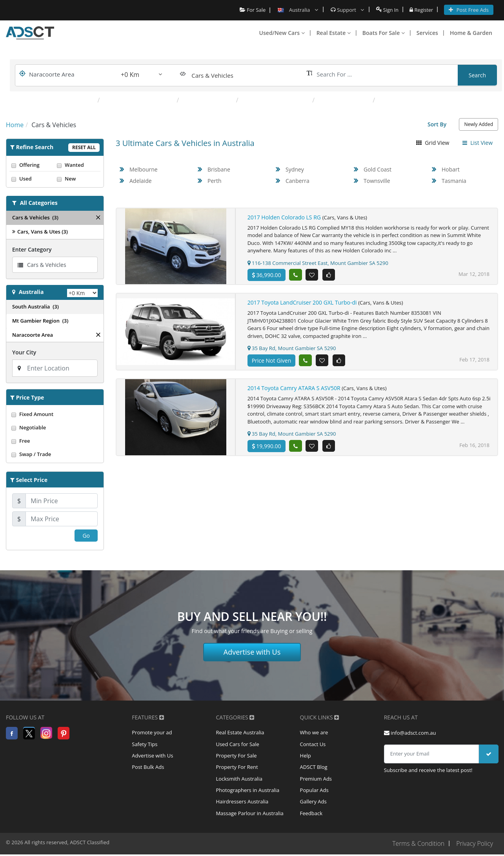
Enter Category (32, 249)
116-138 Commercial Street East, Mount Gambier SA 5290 (318, 263)
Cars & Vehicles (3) (35, 217)
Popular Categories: (62, 100)
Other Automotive (344, 100)
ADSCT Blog (314, 768)
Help (306, 756)
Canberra (297, 181)
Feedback (311, 815)
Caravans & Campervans (139, 100)
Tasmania (454, 181)
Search (477, 75)
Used (32, 179)
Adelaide (141, 181)
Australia (31, 292)
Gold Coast (378, 169)
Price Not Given (272, 360)
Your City (24, 352)
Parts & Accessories (407, 100)
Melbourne (144, 169)
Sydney (295, 169)
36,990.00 (267, 275)
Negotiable (55, 427)
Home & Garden (471, 33)
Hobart (451, 169)
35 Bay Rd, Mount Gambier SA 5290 (292, 348)
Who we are (314, 733)
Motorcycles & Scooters (276, 100)
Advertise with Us (252, 652)
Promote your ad (152, 733)
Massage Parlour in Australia (249, 815)
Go (86, 536)
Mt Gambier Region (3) (40, 321)
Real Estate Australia (240, 733)
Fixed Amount (55, 414)
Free (55, 441)
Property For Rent (237, 768)
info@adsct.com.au (410, 733)
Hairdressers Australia (242, 803)
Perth (215, 181)
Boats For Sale (384, 33)
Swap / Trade (55, 454)
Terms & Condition (417, 845)
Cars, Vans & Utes (208, 100)
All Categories (39, 203)
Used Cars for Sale (237, 745)
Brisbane (219, 169)
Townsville (377, 181)
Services (427, 33)
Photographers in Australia (247, 792)
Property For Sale (236, 756)
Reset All (84, 147)
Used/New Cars (282, 33)
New (78, 179)
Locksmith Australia (239, 780)
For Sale (252, 10)
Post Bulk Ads (148, 768)
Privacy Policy (474, 845)
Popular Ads (314, 792)
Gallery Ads (313, 803)
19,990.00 (267, 446)
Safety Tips (145, 745)
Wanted (78, 165)
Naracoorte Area (33, 335)
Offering (32, 165)
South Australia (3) (35, 307)
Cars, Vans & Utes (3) (40, 232)
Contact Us (313, 745)
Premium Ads (316, 780)
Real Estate (334, 33)
